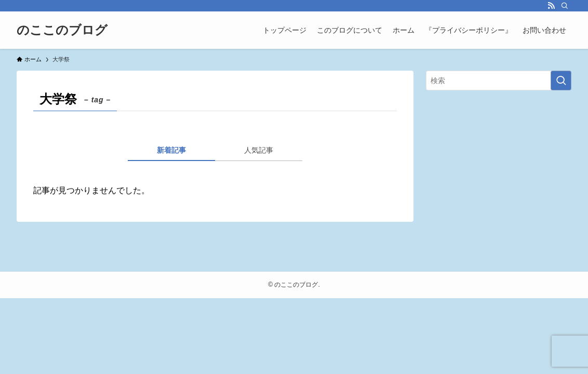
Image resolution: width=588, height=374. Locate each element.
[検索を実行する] (561, 81)
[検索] (565, 6)
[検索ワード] (499, 81)
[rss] (551, 6)
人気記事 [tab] (259, 150)
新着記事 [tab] (171, 150)
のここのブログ (62, 30)
